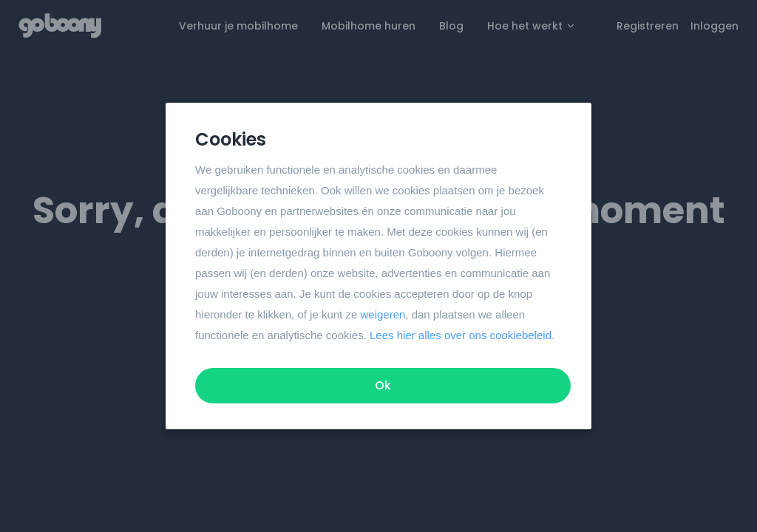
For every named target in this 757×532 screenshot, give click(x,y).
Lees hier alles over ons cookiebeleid (461, 335)
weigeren (383, 314)
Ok (383, 385)
